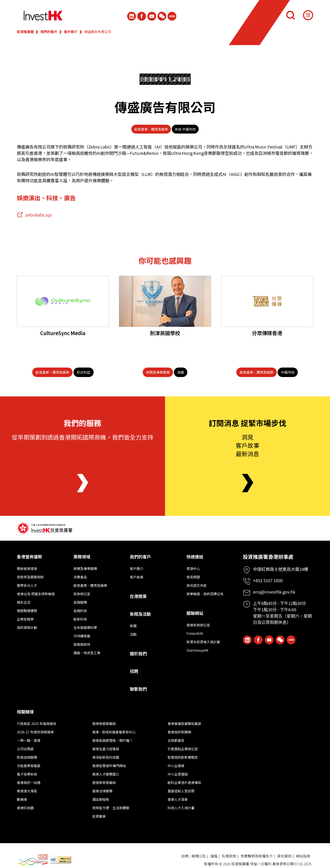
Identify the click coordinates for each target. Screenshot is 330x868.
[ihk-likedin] (132, 16)
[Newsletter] (248, 483)
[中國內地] (288, 372)
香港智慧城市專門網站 (109, 766)
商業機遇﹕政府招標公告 (205, 594)
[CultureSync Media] (63, 301)
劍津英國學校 (165, 333)
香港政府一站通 (29, 782)
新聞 (133, 626)
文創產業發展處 (29, 766)
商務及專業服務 (85, 568)
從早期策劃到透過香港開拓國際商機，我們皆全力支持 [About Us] (82, 437)
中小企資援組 (178, 774)
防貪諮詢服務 (27, 757)
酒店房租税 (101, 799)
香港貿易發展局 (104, 782)
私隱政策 (229, 856)
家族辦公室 (82, 594)
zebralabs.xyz (39, 215)
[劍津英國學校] (165, 301)
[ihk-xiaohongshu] (172, 16)
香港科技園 (25, 808)
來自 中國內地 (185, 129)
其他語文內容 (197, 585)
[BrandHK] (33, 860)
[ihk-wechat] (162, 16)
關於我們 (138, 653)
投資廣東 (99, 816)
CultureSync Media (63, 333)
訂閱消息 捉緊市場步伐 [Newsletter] (247, 423)
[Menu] (308, 15)
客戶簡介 (71, 32)
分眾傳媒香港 (267, 333)
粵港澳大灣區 (27, 791)
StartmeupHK (197, 650)
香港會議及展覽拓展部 (184, 724)
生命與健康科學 (85, 627)
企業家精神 (25, 619)
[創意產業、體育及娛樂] (52, 372)
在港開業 (138, 596)
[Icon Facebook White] (142, 16)
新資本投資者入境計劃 (203, 642)
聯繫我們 (138, 689)
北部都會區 (176, 740)
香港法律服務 (102, 791)
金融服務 (80, 602)
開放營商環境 (27, 568)
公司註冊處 (25, 749)
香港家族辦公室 (198, 625)
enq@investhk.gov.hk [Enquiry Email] (274, 592)
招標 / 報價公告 (194, 856)
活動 (133, 634)
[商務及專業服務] (158, 372)
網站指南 (303, 856)
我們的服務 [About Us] (82, 423)
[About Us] (83, 483)
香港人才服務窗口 (106, 774)
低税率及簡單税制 (30, 577)
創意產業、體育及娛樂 (151, 129)
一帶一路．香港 (29, 740)
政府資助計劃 (27, 627)
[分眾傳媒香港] (267, 301)
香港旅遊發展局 (104, 724)
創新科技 (80, 619)
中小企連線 (176, 766)
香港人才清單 (178, 799)
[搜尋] (290, 15)
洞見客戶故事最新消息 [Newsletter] (247, 445)
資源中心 (193, 568)
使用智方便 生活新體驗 (111, 808)
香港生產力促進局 (106, 749)
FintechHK (195, 633)
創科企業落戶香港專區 (184, 782)
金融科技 (80, 611)
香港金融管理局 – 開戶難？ (112, 740)
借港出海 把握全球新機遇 (36, 594)
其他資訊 (284, 856)
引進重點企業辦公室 (183, 749)
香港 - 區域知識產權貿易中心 (114, 732)
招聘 (134, 671)
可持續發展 (82, 636)
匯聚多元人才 (27, 585)
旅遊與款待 (82, 644)
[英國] (181, 372)
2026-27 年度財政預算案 (35, 732)
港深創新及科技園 (106, 757)
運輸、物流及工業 (87, 653)
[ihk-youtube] (152, 16)
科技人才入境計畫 (181, 808)
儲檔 (214, 856)
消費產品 (80, 577)
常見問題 (193, 577)
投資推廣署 (25, 32)
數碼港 (22, 799)
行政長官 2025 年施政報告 (37, 724)
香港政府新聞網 (179, 732)
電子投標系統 (27, 774)
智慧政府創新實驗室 (183, 757)
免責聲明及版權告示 (257, 856)
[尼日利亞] (84, 372)
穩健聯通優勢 (27, 611)
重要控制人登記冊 (181, 791)
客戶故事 (137, 577)
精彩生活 (24, 602)
